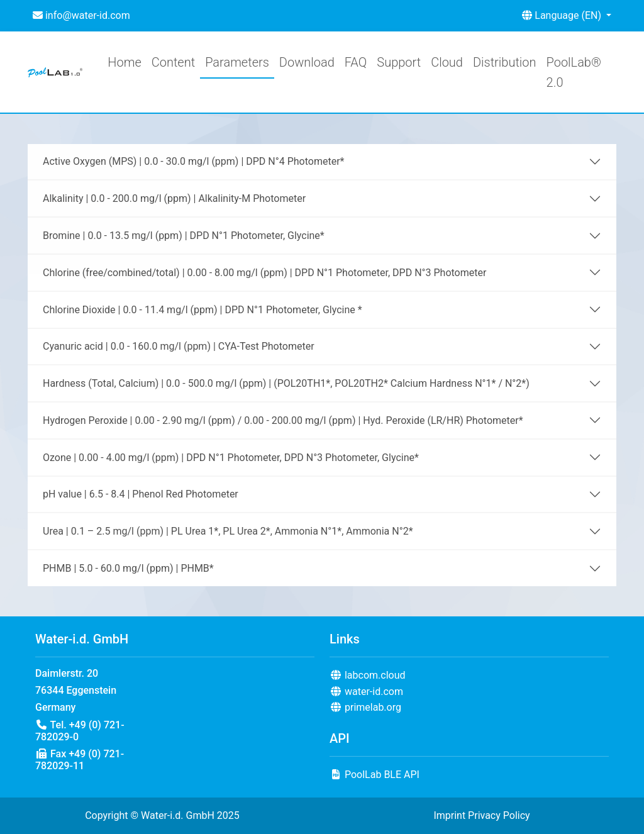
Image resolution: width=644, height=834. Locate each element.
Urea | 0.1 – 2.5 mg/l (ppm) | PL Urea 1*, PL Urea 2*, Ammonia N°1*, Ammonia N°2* (228, 531)
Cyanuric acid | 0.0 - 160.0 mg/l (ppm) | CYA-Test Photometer (179, 346)
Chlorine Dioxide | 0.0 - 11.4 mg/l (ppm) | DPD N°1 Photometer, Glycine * (203, 310)
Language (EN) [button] (563, 15)
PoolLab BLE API (375, 775)
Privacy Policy (499, 815)
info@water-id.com (81, 15)
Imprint (449, 815)
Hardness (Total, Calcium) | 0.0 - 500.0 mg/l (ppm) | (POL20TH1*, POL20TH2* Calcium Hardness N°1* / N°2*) (286, 383)
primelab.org (365, 707)
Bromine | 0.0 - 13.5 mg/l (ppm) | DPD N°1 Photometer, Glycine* (184, 236)
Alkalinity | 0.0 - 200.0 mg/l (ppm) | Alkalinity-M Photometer (174, 198)
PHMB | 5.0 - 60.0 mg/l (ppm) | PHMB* (128, 568)
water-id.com (366, 692)
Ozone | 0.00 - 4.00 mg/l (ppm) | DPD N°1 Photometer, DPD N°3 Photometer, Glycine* (231, 458)
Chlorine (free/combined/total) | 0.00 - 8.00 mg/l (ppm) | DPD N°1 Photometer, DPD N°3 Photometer (264, 273)
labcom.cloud (368, 675)
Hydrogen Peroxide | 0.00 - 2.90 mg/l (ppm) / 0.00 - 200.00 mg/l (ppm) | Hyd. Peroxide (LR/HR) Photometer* (283, 420)
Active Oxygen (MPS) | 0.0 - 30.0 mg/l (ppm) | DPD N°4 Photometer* (193, 161)
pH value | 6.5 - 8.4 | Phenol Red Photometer (141, 494)
